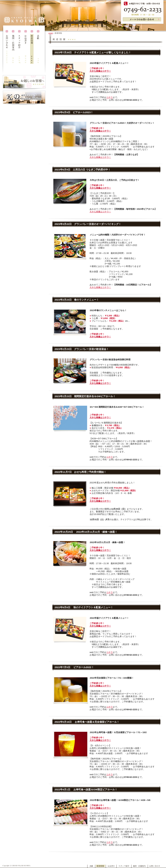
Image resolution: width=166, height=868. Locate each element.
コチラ (110, 97)
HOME (51, 33)
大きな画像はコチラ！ (100, 71)
